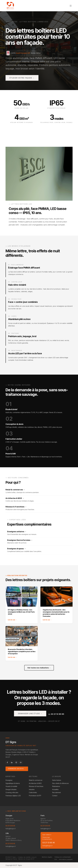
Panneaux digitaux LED (13, 796)
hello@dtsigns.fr (11, 829)
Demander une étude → (30, 714)
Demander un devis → (17, 769)
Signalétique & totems (13, 783)
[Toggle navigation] (71, 6)
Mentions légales (47, 857)
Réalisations (56, 786)
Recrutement (56, 793)
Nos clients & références (60, 783)
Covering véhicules (12, 793)
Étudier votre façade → (22, 78)
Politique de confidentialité (63, 857)
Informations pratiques (66, 859)
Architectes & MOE (35, 783)
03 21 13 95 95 (10, 826)
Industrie (32, 790)
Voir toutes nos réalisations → (39, 668)
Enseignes (9, 780)
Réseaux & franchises (36, 786)
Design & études (11, 790)
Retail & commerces (36, 780)
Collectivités (33, 793)
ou (56, 714)
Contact (55, 796)
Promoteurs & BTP (35, 796)
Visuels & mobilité (11, 786)
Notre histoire (57, 780)
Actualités (55, 790)
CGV (56, 859)
